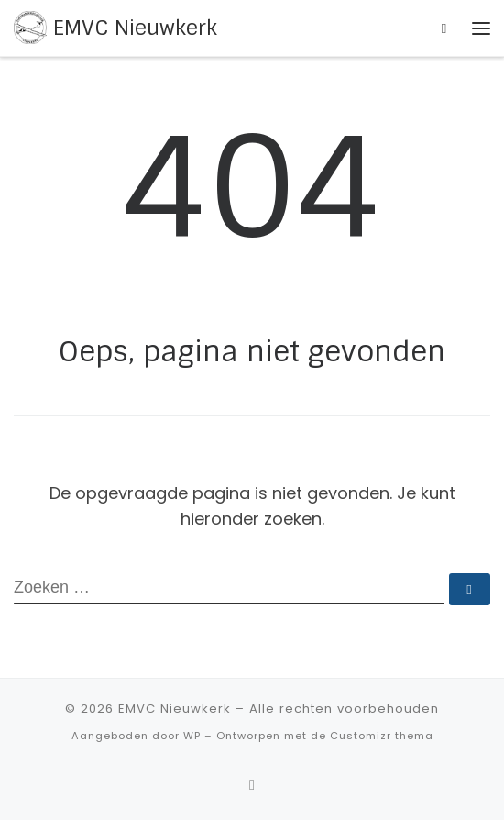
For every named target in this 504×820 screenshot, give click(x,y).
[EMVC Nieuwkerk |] (30, 27)
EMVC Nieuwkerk (175, 709)
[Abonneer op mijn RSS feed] (252, 785)
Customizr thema (382, 736)
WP (192, 736)
